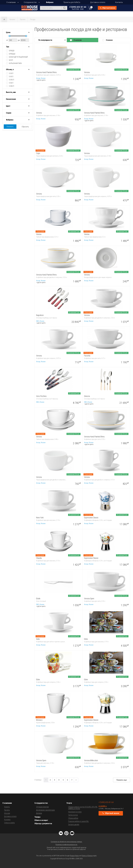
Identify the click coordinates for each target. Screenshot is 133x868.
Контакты (119, 2)
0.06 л (11, 83)
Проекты (7, 810)
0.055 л (12, 80)
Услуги (69, 803)
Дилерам (39, 813)
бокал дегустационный (18, 57)
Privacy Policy (74, 856)
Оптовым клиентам (42, 807)
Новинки (109, 40)
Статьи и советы (9, 823)
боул (11, 60)
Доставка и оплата (98, 2)
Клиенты (7, 807)
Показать (10, 127)
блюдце (12, 54)
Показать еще (122, 780)
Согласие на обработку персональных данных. (66, 842)
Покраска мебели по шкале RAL (78, 821)
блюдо (12, 51)
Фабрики (50, 2)
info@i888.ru (103, 806)
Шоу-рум (7, 813)
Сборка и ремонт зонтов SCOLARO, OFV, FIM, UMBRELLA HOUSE (83, 808)
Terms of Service (87, 856)
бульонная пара (15, 63)
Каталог (12, 19)
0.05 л (11, 77)
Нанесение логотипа (75, 812)
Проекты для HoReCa (72, 2)
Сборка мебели (73, 818)
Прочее (23, 19)
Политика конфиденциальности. (66, 845)
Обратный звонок (108, 8)
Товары (37, 817)
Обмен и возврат (41, 820)
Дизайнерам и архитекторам (45, 810)
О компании (11, 2)
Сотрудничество (30, 2)
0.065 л (12, 86)
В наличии (78, 40)
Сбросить (25, 127)
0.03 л (11, 73)
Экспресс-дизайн (74, 824)
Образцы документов (43, 824)
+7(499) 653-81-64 (78, 8)
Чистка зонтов (73, 815)
